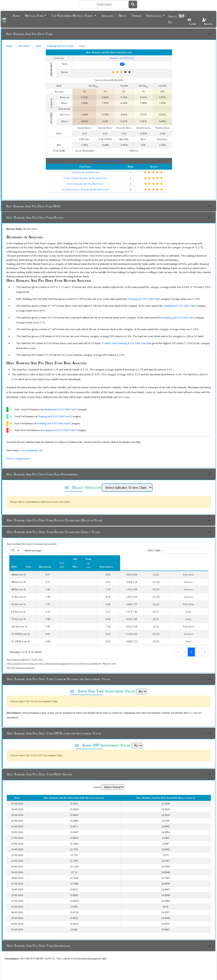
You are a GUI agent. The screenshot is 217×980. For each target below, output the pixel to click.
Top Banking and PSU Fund (109, 161)
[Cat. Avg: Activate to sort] (113, 559)
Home (16, 15)
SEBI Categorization (18, 459)
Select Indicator (83, 487)
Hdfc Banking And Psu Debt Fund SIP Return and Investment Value (54, 726)
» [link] (205, 644)
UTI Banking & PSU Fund (85, 172)
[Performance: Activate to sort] (193, 559)
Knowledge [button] (154, 15)
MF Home (24, 46)
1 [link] (177, 644)
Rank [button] (162, 559)
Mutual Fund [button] (34, 15)
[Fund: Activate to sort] (65, 559)
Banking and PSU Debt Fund (144, 299)
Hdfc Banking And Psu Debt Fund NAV (33, 206)
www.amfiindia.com (32, 450)
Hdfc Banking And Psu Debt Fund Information (38, 938)
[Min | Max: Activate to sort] (137, 559)
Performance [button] (191, 559)
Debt (38, 46)
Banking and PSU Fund (60, 46)
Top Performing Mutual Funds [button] (72, 15)
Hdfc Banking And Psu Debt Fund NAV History (40, 767)
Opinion (136, 15)
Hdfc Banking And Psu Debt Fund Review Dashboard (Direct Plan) (53, 532)
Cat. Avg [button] (110, 559)
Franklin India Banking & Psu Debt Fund (85, 178)
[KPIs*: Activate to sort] (33, 559)
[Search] (104, 4)
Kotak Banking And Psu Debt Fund (85, 184)
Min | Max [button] (135, 559)
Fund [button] (62, 559)
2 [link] (184, 644)
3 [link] (191, 644)
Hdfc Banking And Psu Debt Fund (29, 34)
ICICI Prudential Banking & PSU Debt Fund (85, 190)
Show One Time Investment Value (103, 684)
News (122, 15)
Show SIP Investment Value (103, 738)
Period (97, 780)
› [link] (198, 644)
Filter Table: (154, 550)
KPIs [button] (14, 559)
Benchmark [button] (85, 559)
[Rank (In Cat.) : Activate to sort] (164, 559)
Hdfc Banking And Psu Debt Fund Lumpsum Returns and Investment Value (59, 671)
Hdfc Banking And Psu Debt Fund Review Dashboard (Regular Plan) (54, 520)
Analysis (107, 15)
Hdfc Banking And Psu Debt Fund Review (35, 217)
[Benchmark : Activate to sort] (87, 559)
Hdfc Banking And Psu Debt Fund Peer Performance (42, 474)
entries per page (33, 550)
